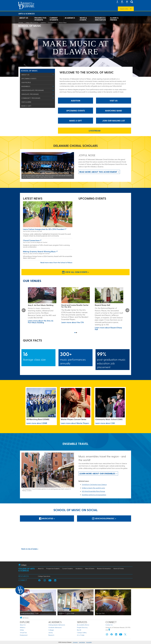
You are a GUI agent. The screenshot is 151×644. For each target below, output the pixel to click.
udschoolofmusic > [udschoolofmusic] (104, 518)
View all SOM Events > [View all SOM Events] (76, 272)
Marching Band (114, 111)
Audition (76, 101)
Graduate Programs (30, 94)
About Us (24, 18)
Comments (75, 642)
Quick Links (124, 9)
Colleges (51, 630)
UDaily (22, 630)
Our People (26, 82)
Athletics (23, 627)
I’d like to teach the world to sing (93, 488)
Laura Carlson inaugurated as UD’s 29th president (44, 229)
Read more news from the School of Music (56, 262)
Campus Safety (82, 633)
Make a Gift (26, 106)
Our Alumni (26, 102)
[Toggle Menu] (53, 75)
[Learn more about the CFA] (76, 295)
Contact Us (109, 625)
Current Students (54, 19)
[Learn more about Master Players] (76, 403)
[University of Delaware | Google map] (109, 630)
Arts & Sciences (27, 14)
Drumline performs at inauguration (94, 495)
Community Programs (31, 98)
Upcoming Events (29, 79)
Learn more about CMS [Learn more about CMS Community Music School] (105, 423)
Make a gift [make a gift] (76, 121)
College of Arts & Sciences (32, 23)
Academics (70, 18)
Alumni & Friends (114, 19)
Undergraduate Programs (33, 90)
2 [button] (77, 333)
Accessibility (89, 642)
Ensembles (26, 86)
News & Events (83, 19)
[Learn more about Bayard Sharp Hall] (109, 295)
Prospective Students (40, 19)
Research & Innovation (100, 19)
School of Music (63, 23)
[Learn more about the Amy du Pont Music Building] (42, 295)
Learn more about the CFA (73, 322)
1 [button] (75, 333)
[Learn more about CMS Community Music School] (110, 403)
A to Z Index (81, 635)
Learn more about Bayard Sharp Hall (108, 328)
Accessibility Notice (83, 625)
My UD (79, 630)
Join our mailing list (114, 121)
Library (51, 633)
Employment (24, 635)
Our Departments (52, 23)
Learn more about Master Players (75, 423)
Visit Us (114, 101)
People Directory (82, 627)
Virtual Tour (23, 633)
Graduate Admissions (55, 627)
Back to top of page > (30, 549)
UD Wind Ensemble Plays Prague (93, 491)
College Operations (44, 576)
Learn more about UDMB (37, 423)
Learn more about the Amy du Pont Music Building (41, 321)
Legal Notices (82, 642)
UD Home (21, 23)
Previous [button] (24, 310)
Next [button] (127, 310)
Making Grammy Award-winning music (39, 251)
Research (51, 635)
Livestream (95, 131)
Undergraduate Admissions (57, 625)
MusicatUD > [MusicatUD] (47, 518)
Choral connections (31, 240)
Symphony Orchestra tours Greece (94, 484)
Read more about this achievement (98, 172)
